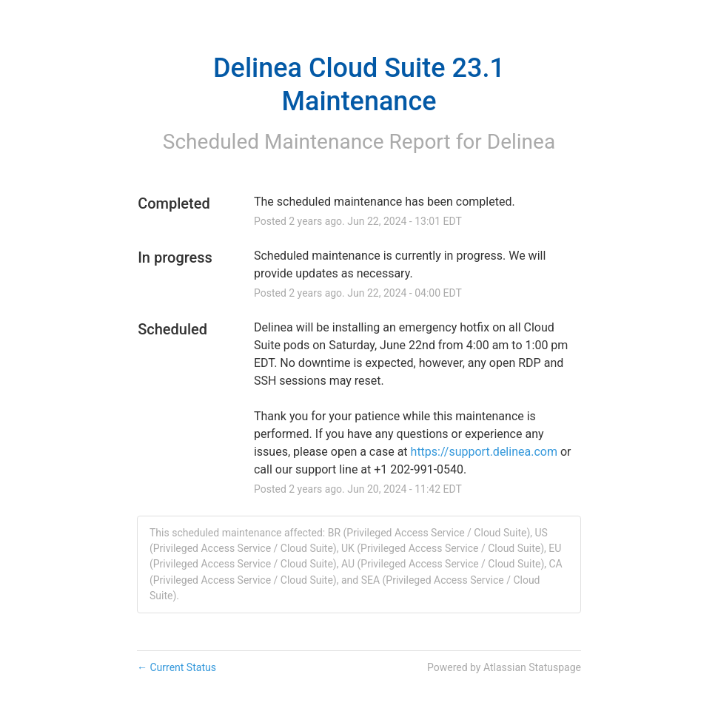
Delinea (521, 142)
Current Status (177, 667)
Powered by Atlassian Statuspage (504, 667)
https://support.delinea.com (484, 452)
